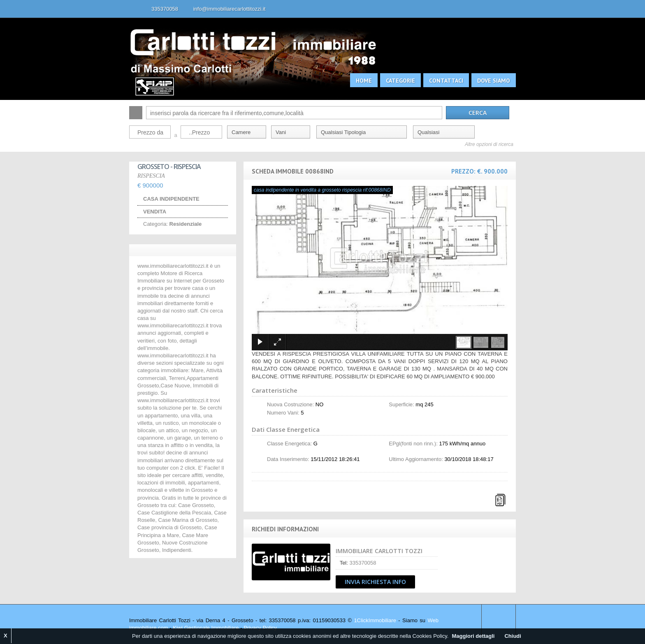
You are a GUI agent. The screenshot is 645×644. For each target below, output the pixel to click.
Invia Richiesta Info (375, 582)
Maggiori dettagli (473, 636)
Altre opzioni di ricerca (489, 144)
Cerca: (136, 113)
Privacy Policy (260, 628)
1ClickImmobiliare (375, 620)
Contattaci (446, 81)
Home (364, 81)
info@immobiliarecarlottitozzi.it (230, 9)
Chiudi (513, 636)
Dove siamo (494, 81)
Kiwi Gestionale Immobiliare (206, 628)
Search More (507, 156)
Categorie (400, 81)
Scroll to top (499, 621)
